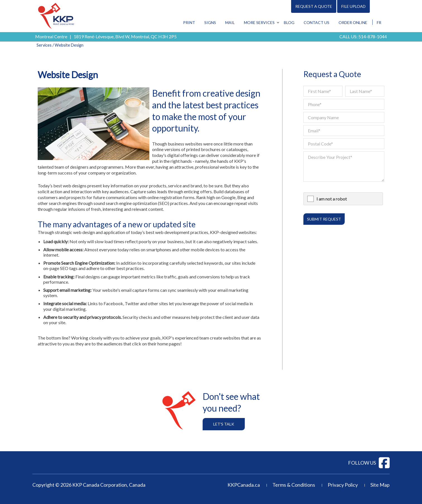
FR (379, 22)
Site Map (380, 485)
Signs (210, 22)
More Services (259, 22)
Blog (289, 22)
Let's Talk (224, 424)
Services (44, 45)
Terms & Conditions (294, 485)
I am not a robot (332, 199)
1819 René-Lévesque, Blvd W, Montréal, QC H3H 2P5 (125, 36)
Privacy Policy (343, 485)
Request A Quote (314, 6)
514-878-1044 (373, 36)
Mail (230, 22)
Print (189, 22)
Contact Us (317, 22)
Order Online (353, 22)
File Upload (353, 6)
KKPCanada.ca (244, 485)
